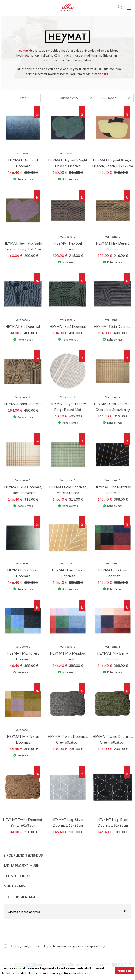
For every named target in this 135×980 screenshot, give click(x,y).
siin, (87, 973)
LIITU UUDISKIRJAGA (20, 897)
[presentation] (39, 931)
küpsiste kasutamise (58, 946)
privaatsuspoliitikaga (91, 946)
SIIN (105, 74)
